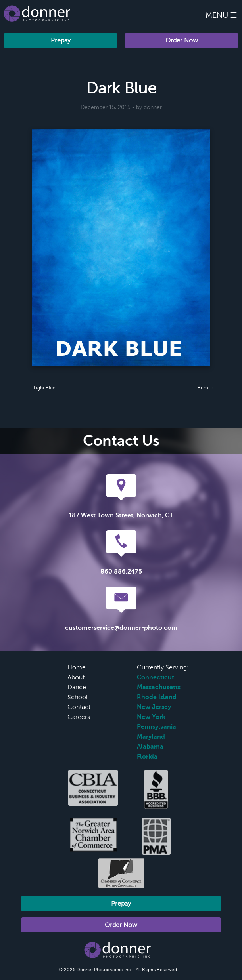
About (76, 677)
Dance (77, 687)
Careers (79, 717)
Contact (79, 707)
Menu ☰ (221, 15)
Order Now (182, 40)
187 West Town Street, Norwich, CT (121, 515)
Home (77, 667)
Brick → (206, 388)
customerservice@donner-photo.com (121, 628)
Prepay (61, 40)
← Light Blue (42, 388)
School (78, 697)
